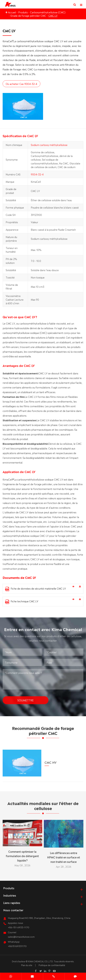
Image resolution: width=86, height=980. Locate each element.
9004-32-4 (37, 176)
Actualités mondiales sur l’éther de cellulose (43, 807)
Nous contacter (13, 910)
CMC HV (51, 760)
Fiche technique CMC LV (22, 602)
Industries (10, 895)
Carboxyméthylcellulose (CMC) (48, 12)
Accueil (12, 12)
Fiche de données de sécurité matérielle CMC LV (35, 589)
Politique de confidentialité (52, 965)
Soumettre (26, 698)
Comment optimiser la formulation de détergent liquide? (22, 854)
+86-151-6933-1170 (19, 927)
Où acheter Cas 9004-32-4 (21, 84)
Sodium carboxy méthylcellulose (49, 147)
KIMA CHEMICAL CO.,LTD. (41, 961)
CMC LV (53, 16)
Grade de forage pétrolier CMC (28, 16)
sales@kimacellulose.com (21, 937)
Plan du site (27, 965)
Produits (23, 12)
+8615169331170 (17, 946)
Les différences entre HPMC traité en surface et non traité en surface (64, 855)
